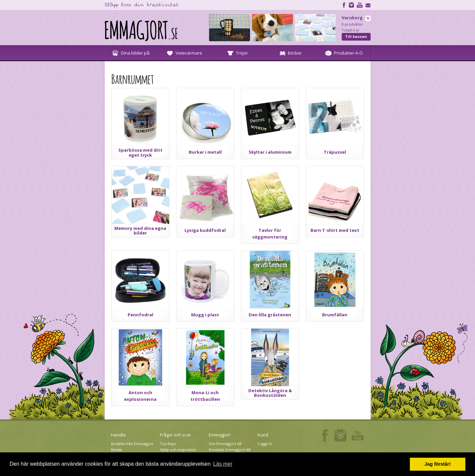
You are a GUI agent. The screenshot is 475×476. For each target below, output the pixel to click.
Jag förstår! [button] (438, 464)
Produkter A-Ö (344, 53)
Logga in (265, 444)
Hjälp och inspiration (178, 450)
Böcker (291, 53)
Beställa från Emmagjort (132, 444)
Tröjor (238, 53)
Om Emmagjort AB (225, 444)
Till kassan (356, 36)
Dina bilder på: (131, 53)
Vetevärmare (184, 53)
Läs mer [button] (223, 464)
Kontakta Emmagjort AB (230, 450)
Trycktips (168, 444)
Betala (117, 450)
